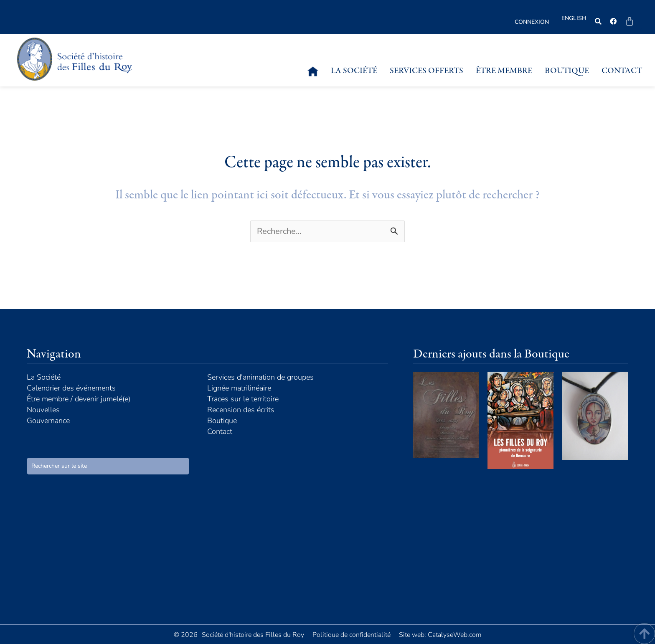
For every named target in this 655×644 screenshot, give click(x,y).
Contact (622, 71)
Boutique (567, 71)
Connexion (532, 22)
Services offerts (427, 71)
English (574, 18)
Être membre (504, 71)
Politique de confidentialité (352, 635)
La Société (354, 71)
